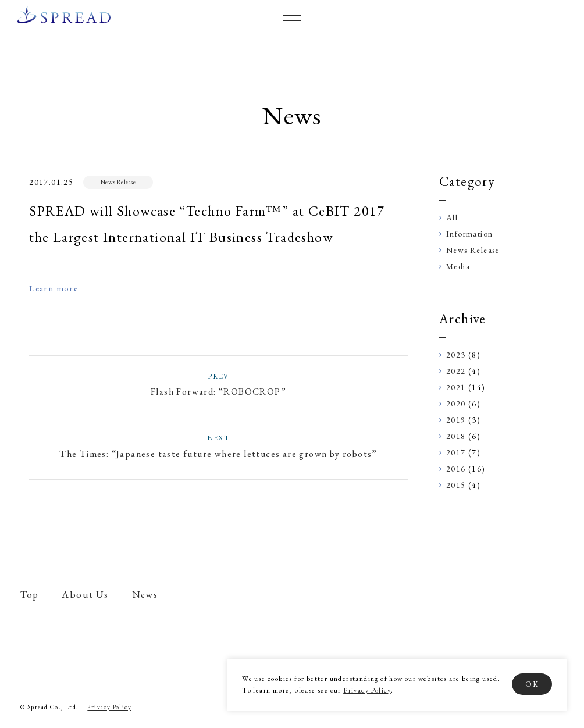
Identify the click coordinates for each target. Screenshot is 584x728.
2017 (456, 452)
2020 (456, 404)
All (452, 217)
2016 (456, 469)
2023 (456, 355)
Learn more (54, 288)
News (145, 595)
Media (458, 266)
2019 (456, 420)
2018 (456, 436)
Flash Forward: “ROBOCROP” (219, 384)
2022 (456, 371)
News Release (118, 182)
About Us (85, 595)
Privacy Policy (367, 690)
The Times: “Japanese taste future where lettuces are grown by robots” (219, 446)
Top (29, 595)
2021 (456, 387)
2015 (456, 485)
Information (469, 234)
